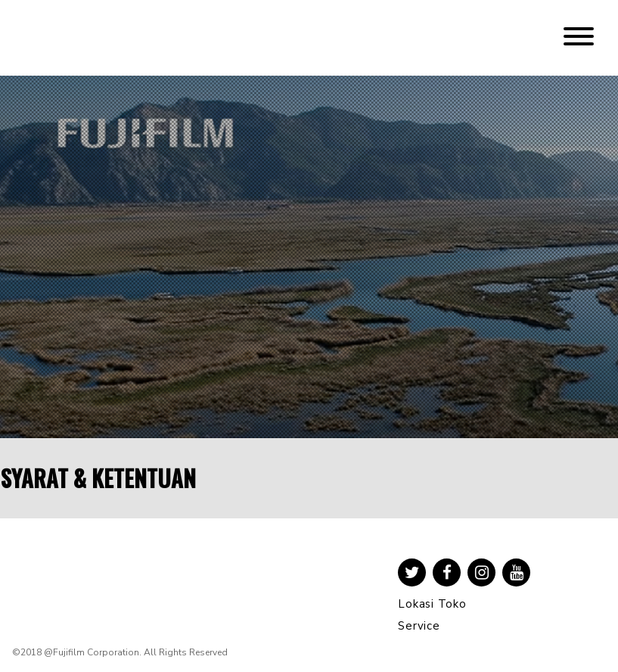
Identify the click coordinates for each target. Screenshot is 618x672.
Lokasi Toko (432, 604)
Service (419, 626)
